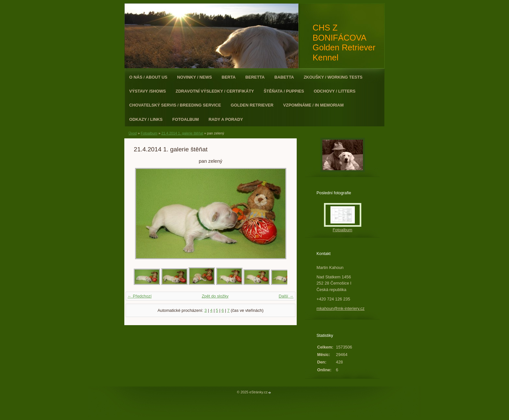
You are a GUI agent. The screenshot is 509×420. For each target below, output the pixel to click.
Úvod (133, 133)
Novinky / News (195, 77)
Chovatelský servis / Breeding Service (175, 105)
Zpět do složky (215, 296)
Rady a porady (226, 119)
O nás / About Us (148, 77)
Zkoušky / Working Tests (333, 77)
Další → (286, 296)
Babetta (284, 77)
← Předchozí (140, 296)
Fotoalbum (186, 119)
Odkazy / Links (146, 119)
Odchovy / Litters (335, 91)
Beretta (255, 77)
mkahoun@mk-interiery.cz (341, 308)
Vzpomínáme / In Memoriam (313, 105)
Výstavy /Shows (148, 91)
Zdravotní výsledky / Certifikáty (215, 91)
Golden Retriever (252, 105)
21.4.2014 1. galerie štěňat (182, 133)
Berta (229, 77)
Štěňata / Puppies (284, 91)
